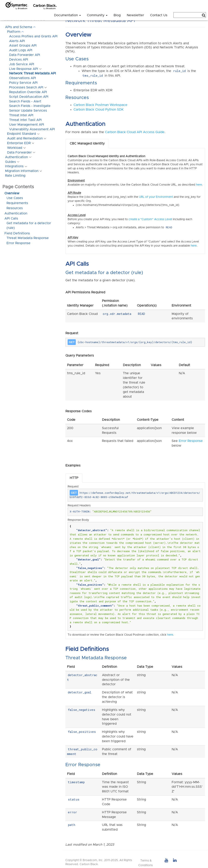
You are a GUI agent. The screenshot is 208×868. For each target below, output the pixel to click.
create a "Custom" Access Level (150, 219)
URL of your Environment (156, 197)
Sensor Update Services (28, 111)
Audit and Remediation (25, 138)
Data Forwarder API (25, 55)
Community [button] (97, 15)
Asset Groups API (23, 46)
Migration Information (22, 171)
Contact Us (159, 15)
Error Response (18, 243)
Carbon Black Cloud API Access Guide (135, 132)
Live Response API (24, 69)
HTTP (74, 478)
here (199, 185)
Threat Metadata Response (28, 238)
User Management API (27, 125)
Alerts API (17, 41)
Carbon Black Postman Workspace (100, 105)
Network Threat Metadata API (32, 73)
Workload (15, 148)
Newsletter (135, 15)
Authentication (16, 157)
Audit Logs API (21, 50)
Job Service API (22, 64)
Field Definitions (17, 233)
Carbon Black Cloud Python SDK (99, 110)
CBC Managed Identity (87, 144)
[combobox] (190, 15)
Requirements (17, 203)
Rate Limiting (15, 176)
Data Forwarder (19, 152)
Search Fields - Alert (25, 101)
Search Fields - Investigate (30, 106)
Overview (12, 193)
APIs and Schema (19, 27)
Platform (14, 32)
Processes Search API (26, 87)
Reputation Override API (28, 92)
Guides (10, 162)
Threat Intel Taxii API (25, 120)
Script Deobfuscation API (29, 97)
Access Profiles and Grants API (33, 36)
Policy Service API (23, 83)
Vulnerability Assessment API (32, 129)
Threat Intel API (21, 115)
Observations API (23, 78)
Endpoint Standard (22, 134)
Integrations (14, 166)
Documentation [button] (67, 15)
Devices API (19, 60)
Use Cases (15, 198)
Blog (117, 15)
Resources (15, 208)
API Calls (11, 219)
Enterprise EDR (19, 143)
